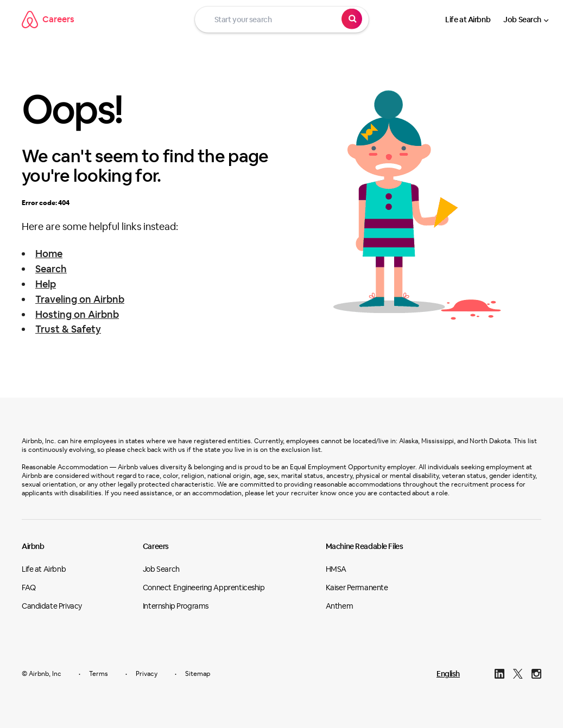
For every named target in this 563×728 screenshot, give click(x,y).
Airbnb (33, 546)
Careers (48, 20)
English (448, 674)
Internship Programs (176, 606)
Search (51, 269)
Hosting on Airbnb (77, 314)
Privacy (147, 674)
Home (49, 254)
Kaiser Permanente (357, 587)
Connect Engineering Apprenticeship (204, 587)
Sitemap (198, 674)
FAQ (29, 587)
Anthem (339, 606)
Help (46, 284)
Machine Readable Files (365, 546)
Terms (99, 674)
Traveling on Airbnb (80, 299)
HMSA (336, 569)
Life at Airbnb (468, 20)
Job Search (522, 20)
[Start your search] (282, 20)
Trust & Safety (68, 329)
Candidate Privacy (52, 606)
